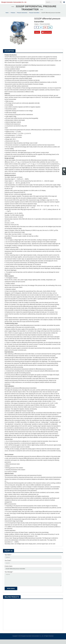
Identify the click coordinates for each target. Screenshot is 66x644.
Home (7, 15)
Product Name (8, 569)
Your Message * (9, 575)
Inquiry (37, 35)
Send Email (46, 35)
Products (13, 15)
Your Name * (8, 557)
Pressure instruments (22, 15)
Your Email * (8, 563)
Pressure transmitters (34, 15)
